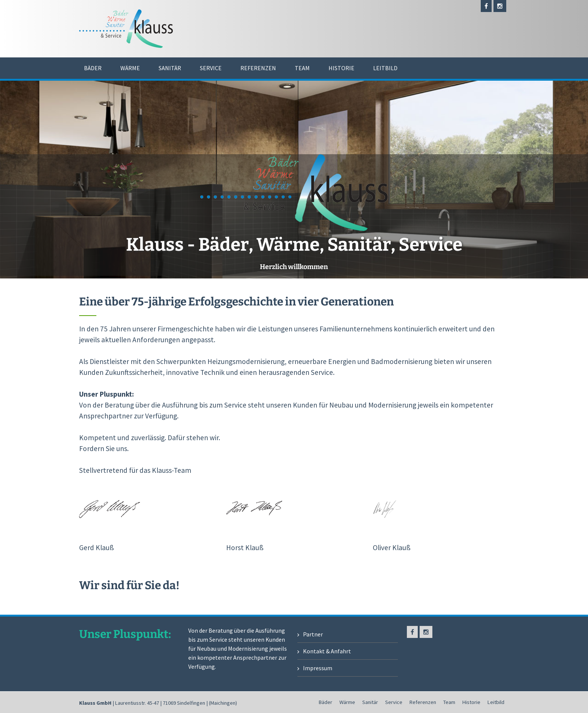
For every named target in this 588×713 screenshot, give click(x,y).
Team (302, 68)
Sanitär (170, 68)
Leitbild (385, 68)
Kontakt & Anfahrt (327, 651)
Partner (313, 634)
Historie (341, 68)
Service (211, 68)
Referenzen (258, 68)
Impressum (318, 668)
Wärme (130, 68)
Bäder (93, 68)
